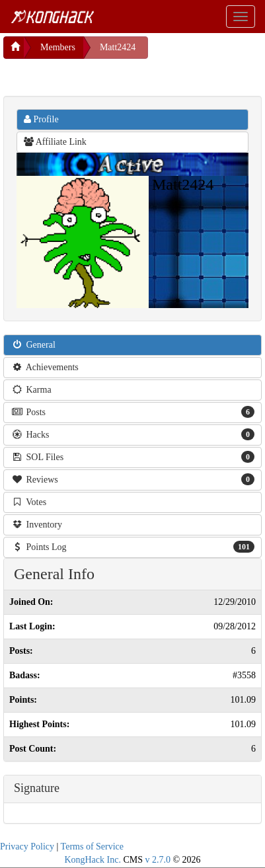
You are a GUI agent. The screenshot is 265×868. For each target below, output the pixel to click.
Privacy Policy (27, 847)
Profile (41, 119)
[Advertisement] (109, 75)
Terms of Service (92, 847)
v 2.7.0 (158, 860)
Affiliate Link (55, 142)
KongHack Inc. (93, 860)
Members (58, 47)
